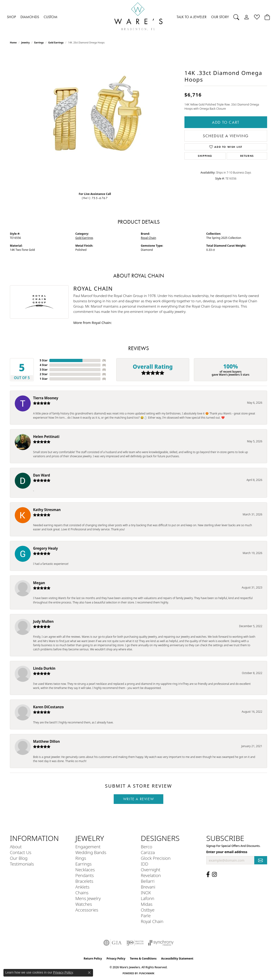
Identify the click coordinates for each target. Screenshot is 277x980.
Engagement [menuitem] (88, 847)
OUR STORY (220, 17)
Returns (247, 156)
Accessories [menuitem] (87, 910)
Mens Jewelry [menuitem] (88, 898)
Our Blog (19, 858)
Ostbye (148, 910)
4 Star (44, 365)
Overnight (151, 870)
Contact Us (21, 852)
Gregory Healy (45, 548)
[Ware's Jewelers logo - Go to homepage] (138, 17)
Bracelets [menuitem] (84, 881)
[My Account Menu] (247, 17)
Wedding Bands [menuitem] (91, 852)
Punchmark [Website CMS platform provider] (147, 973)
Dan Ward (42, 475)
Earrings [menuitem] (83, 864)
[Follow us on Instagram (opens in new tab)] (214, 874)
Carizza (148, 852)
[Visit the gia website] (113, 943)
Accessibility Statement (177, 959)
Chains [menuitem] (82, 893)
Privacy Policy (116, 959)
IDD (145, 864)
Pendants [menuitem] (85, 875)
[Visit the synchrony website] (161, 943)
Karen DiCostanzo (48, 707)
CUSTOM (51, 17)
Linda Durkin (44, 668)
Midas (147, 904)
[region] (95, 119)
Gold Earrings (56, 43)
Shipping (205, 156)
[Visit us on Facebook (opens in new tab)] (208, 874)
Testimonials (22, 864)
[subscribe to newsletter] (261, 860)
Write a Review (138, 799)
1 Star (44, 379)
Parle (146, 916)
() (104, 360)
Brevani (148, 887)
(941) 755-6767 (95, 198)
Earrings (39, 43)
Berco (147, 847)
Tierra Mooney (46, 398)
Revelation (151, 875)
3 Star (44, 370)
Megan (39, 583)
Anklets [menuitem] (82, 887)
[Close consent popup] (89, 973)
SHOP (11, 17)
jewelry (25, 43)
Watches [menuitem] (84, 904)
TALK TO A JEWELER (192, 17)
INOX (146, 893)
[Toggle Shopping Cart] (267, 17)
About (16, 847)
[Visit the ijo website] (135, 943)
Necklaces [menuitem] (85, 870)
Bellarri (148, 881)
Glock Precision (156, 858)
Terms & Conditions (143, 959)
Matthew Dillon (46, 741)
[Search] (236, 17)
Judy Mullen (43, 621)
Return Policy (93, 959)
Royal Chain (148, 238)
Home (13, 43)
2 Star (44, 374)
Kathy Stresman (47, 510)
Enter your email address (227, 852)
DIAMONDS (30, 17)
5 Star (44, 360)
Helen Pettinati (46, 437)
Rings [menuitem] (81, 858)
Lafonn (148, 898)
